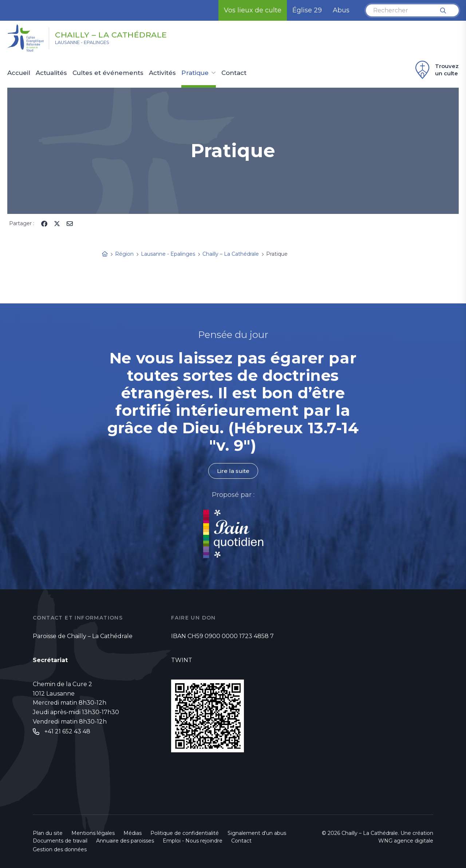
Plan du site (48, 833)
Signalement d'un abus (257, 833)
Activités (162, 73)
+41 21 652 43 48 (67, 732)
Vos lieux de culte (253, 10)
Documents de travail (60, 841)
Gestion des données (60, 849)
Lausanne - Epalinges (91, 44)
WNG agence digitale (406, 841)
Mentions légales (93, 833)
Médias (133, 833)
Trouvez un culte (436, 70)
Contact (234, 73)
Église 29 (307, 10)
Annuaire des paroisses (125, 841)
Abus (341, 10)
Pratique (195, 73)
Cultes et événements (108, 73)
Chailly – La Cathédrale (127, 34)
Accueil (19, 73)
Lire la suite (233, 471)
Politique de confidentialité (185, 833)
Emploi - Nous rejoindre (193, 841)
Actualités (51, 73)
